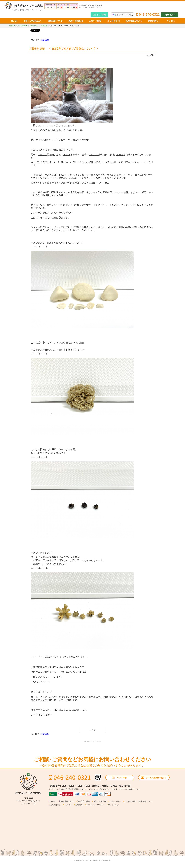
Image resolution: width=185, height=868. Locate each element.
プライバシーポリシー (95, 805)
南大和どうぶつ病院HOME (18, 26)
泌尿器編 (44, 26)
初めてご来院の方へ (33, 21)
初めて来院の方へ (66, 801)
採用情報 (79, 805)
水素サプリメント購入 (124, 15)
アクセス (171, 21)
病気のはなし (154, 21)
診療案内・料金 (55, 21)
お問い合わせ (170, 15)
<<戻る (92, 730)
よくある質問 (113, 21)
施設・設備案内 (76, 21)
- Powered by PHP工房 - (92, 741)
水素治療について (134, 21)
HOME (14, 21)
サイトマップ (113, 805)
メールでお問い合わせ (156, 778)
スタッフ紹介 (95, 21)
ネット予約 (101, 15)
